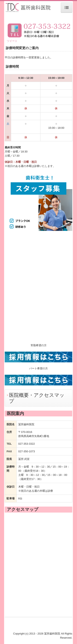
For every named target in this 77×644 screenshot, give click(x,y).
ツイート (12, 41)
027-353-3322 (27, 444)
